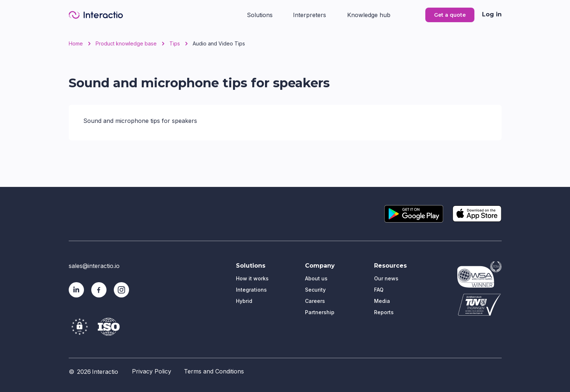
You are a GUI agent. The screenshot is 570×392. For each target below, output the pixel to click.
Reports (384, 312)
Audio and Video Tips (219, 44)
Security (315, 290)
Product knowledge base (126, 44)
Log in (492, 14)
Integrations (251, 290)
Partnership (320, 312)
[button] (262, 14)
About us (316, 278)
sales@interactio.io (94, 266)
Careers (315, 301)
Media (382, 301)
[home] (96, 15)
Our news (386, 278)
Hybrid (244, 301)
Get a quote (450, 15)
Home (76, 44)
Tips (175, 44)
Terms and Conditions (214, 371)
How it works (252, 278)
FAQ (379, 290)
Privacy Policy (152, 371)
